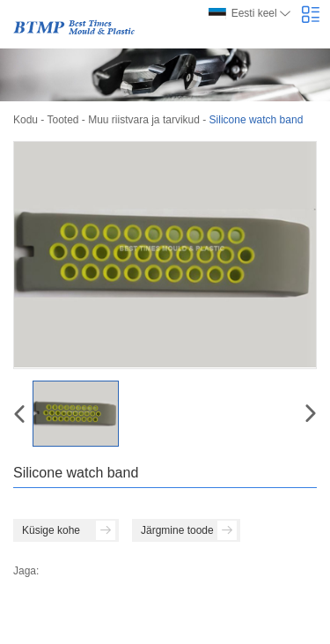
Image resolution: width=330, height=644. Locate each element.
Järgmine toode (189, 530)
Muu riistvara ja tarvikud (144, 120)
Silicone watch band (257, 120)
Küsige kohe (69, 530)
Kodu (26, 120)
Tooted (62, 120)
